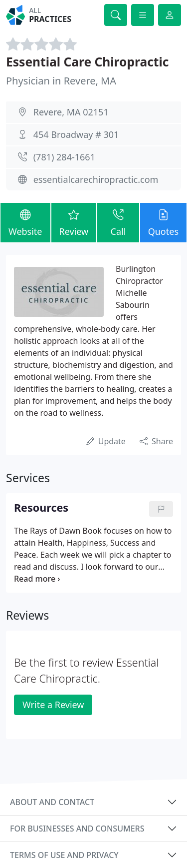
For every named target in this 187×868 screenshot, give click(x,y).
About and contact (52, 802)
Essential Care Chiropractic (88, 62)
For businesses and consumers (77, 829)
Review (74, 222)
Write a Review (53, 705)
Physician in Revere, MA (61, 81)
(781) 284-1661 (64, 157)
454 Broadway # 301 (76, 134)
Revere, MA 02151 (71, 112)
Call (118, 222)
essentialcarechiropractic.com (96, 179)
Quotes (163, 222)
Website (25, 222)
